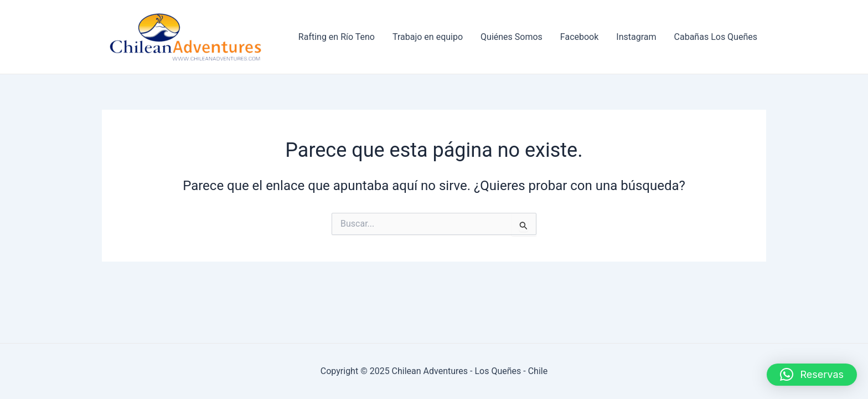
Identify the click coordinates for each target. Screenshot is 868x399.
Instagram (636, 37)
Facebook (579, 37)
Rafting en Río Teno (337, 37)
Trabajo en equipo (428, 37)
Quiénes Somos (512, 37)
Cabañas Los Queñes (716, 37)
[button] (812, 375)
